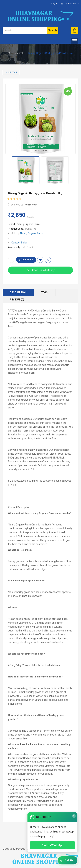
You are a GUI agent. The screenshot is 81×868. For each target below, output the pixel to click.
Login (54, 4)
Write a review (29, 205)
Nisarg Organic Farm (28, 224)
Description (18, 292)
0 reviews (13, 205)
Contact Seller (19, 243)
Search (20, 53)
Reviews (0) (17, 300)
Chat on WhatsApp (52, 845)
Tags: (45, 292)
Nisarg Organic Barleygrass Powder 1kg (50, 53)
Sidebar (11, 72)
